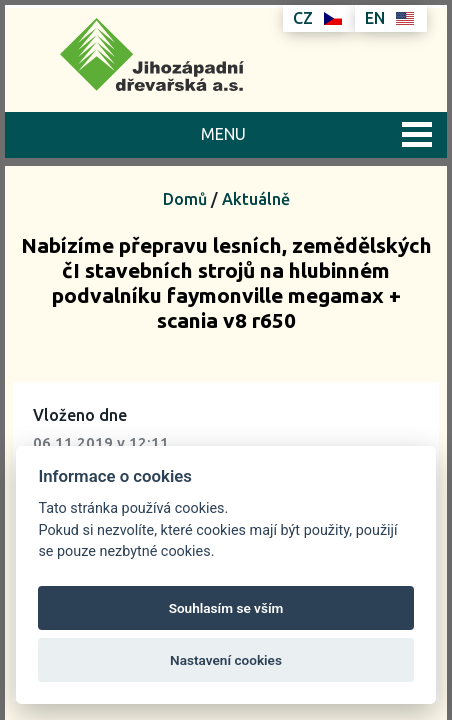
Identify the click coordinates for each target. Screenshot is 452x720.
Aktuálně (256, 199)
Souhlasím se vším (226, 608)
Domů (185, 199)
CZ (317, 18)
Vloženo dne (80, 415)
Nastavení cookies (226, 660)
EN (389, 18)
